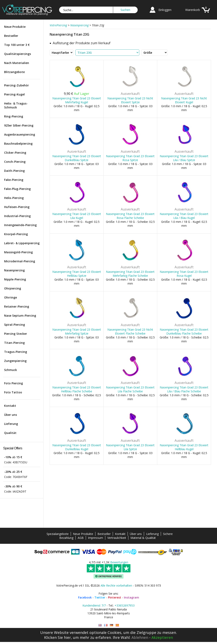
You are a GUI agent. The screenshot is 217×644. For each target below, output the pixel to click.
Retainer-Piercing (17, 306)
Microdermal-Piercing (20, 261)
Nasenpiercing (14, 270)
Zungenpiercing (15, 361)
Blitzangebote (14, 72)
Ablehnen (140, 637)
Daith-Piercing (14, 171)
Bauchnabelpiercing (18, 144)
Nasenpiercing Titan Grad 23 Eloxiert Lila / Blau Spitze (184, 158)
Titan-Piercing (14, 343)
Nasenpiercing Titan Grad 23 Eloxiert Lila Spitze (130, 447)
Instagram (131, 597)
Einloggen (165, 10)
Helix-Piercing (14, 198)
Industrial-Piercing (17, 216)
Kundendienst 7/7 (94, 605)
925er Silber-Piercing (19, 125)
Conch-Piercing (15, 162)
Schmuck (11, 370)
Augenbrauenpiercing (20, 134)
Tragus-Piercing (16, 352)
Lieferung (11, 424)
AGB (81, 538)
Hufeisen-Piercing (17, 207)
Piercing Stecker (16, 334)
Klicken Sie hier (57, 637)
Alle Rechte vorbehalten (116, 585)
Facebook (85, 597)
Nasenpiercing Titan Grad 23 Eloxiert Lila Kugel (77, 216)
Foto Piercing (13, 383)
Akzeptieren (162, 637)
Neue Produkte (15, 27)
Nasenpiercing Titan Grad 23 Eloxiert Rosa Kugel (184, 274)
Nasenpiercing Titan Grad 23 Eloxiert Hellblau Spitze (77, 274)
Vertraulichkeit (117, 538)
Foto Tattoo (13, 392)
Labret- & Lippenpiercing (22, 243)
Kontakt (10, 406)
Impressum (96, 538)
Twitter (100, 597)
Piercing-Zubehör (16, 85)
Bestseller (11, 36)
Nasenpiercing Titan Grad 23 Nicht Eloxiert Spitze (130, 100)
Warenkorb (193, 10)
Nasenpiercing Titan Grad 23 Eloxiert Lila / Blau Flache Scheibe (184, 389)
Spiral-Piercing (15, 325)
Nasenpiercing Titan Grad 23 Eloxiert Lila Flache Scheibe (130, 389)
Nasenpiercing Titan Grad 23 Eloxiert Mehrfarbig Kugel (77, 100)
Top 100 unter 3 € (17, 45)
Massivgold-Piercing (18, 252)
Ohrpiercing (13, 288)
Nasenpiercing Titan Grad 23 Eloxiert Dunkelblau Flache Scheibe (184, 331)
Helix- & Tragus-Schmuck (16, 105)
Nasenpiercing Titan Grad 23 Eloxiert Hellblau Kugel (184, 447)
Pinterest (115, 597)
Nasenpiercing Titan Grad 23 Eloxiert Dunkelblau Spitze (77, 158)
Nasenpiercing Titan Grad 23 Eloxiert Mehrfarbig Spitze (77, 331)
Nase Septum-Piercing (20, 316)
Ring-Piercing (14, 116)
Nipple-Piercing (15, 279)
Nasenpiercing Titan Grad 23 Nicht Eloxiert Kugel (184, 100)
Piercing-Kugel (14, 94)
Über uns (11, 415)
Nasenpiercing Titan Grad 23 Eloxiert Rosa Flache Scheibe (130, 216)
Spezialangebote (58, 534)
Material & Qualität (143, 538)
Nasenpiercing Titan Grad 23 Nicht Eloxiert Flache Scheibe (130, 331)
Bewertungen (119, 562)
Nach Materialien (17, 63)
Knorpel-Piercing (16, 234)
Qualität (10, 433)
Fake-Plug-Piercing (17, 189)
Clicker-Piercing (15, 153)
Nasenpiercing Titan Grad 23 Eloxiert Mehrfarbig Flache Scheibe (130, 274)
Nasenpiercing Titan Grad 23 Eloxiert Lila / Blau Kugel (184, 216)
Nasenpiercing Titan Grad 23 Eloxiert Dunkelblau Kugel (77, 447)
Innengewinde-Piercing (20, 225)
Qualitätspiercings (18, 54)
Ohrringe (11, 297)
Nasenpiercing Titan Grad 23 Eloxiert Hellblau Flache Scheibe (77, 389)
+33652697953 (125, 605)
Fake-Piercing (14, 180)
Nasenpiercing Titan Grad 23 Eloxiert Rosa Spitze (130, 158)
